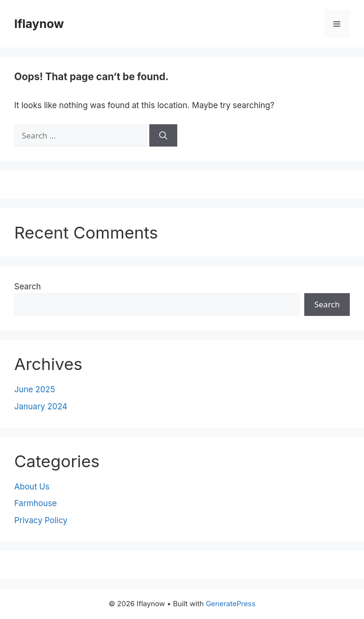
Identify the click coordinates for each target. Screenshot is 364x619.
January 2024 (41, 407)
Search (27, 286)
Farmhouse (36, 503)
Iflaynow (39, 24)
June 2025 (35, 389)
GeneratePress (231, 604)
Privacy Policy (41, 520)
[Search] (163, 136)
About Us (32, 487)
